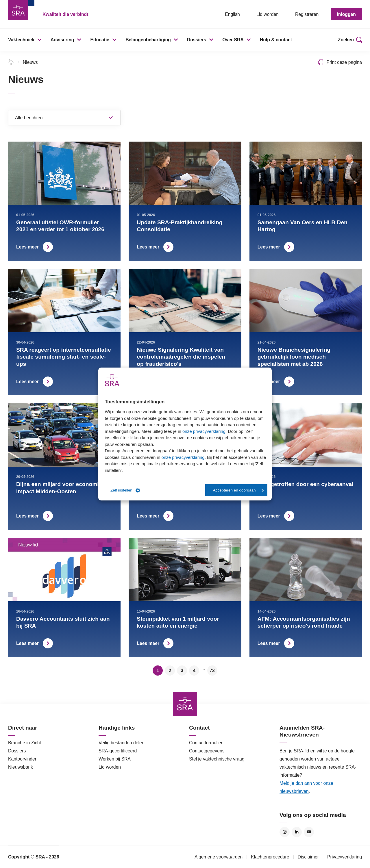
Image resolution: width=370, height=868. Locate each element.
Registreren (307, 14)
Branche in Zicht (25, 743)
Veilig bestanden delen (122, 743)
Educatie (100, 40)
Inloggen (346, 14)
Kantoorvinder (22, 759)
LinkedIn (297, 832)
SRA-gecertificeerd (118, 751)
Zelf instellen (125, 490)
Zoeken (346, 40)
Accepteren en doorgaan (238, 490)
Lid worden (268, 14)
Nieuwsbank (21, 767)
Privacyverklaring (345, 857)
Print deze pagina (344, 62)
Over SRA (233, 40)
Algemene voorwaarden (219, 857)
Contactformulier (206, 743)
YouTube (309, 832)
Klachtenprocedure (270, 857)
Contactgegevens (207, 751)
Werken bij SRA (115, 759)
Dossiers (197, 40)
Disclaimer (308, 857)
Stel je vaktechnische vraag (217, 759)
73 (212, 671)
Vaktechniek (21, 40)
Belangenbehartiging (148, 40)
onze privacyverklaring (204, 431)
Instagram (285, 832)
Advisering (62, 40)
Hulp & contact (276, 40)
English (232, 14)
